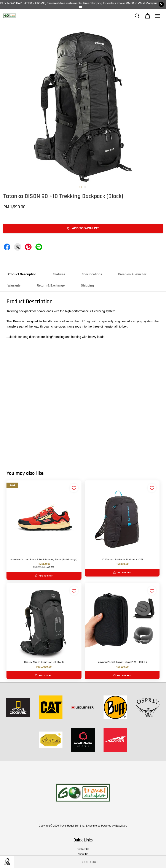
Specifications (92, 274)
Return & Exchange (51, 285)
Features (59, 274)
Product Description (22, 274)
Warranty (14, 285)
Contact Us (83, 849)
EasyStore (121, 826)
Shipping (87, 285)
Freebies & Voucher (132, 274)
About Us (83, 854)
